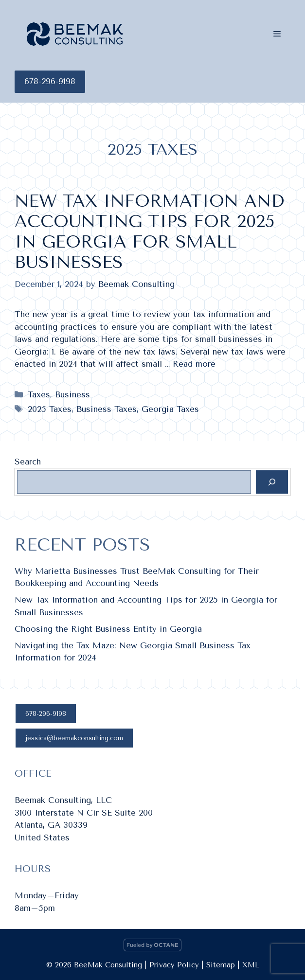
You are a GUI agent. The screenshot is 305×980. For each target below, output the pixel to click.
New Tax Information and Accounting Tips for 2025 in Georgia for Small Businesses (149, 232)
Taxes (39, 394)
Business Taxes (107, 409)
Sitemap (221, 965)
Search (28, 462)
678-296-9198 (50, 81)
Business (72, 394)
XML (251, 965)
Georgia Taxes (170, 409)
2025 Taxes (50, 409)
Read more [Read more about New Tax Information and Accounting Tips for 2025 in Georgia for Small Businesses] (194, 364)
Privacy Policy (174, 965)
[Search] (272, 482)
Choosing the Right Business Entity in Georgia (108, 629)
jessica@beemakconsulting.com (74, 738)
